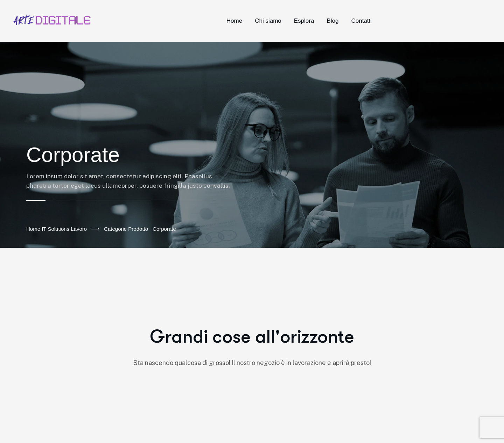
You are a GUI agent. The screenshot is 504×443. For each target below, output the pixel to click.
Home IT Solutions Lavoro (63, 229)
